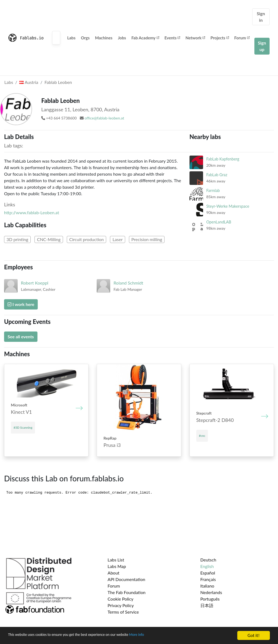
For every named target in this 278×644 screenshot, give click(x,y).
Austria (29, 82)
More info (167, 636)
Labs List (116, 560)
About (113, 573)
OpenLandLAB (219, 222)
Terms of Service (123, 612)
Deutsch (208, 560)
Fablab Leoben (58, 82)
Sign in (261, 17)
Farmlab (213, 190)
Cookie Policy (120, 599)
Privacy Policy (121, 605)
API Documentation (126, 579)
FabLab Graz (217, 175)
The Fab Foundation (127, 592)
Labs (71, 38)
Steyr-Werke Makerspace (228, 206)
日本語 (207, 605)
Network (195, 38)
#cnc (202, 436)
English (207, 566)
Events (172, 38)
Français (208, 579)
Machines (104, 38)
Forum (242, 38)
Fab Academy (145, 38)
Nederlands (211, 592)
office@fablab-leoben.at (105, 118)
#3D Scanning (23, 427)
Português (210, 599)
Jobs (122, 38)
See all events (21, 337)
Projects (219, 38)
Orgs (85, 38)
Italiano (207, 586)
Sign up (262, 46)
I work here (21, 304)
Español (208, 573)
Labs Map (117, 566)
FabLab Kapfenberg (223, 159)
